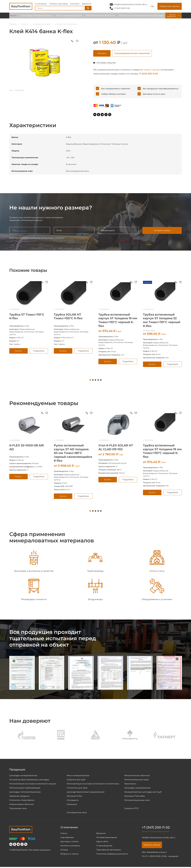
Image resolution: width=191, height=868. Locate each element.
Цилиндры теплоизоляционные (25, 792)
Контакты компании (70, 846)
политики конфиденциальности (79, 238)
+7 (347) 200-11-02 (122, 9)
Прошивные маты (18, 809)
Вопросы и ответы (70, 854)
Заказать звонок (153, 846)
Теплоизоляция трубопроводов (25, 788)
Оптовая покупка (106, 63)
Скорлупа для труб (76, 780)
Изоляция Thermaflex (135, 797)
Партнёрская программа (108, 850)
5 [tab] (101, 381)
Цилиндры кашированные (137, 788)
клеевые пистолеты (42, 24)
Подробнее (39, 351)
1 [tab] (90, 381)
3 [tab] (95, 381)
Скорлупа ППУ (132, 809)
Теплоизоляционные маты (137, 801)
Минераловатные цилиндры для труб (143, 792)
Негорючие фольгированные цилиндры (141, 17)
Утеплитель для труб (77, 788)
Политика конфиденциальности (112, 854)
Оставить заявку (162, 231)
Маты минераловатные (69, 17)
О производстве (104, 846)
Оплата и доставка (59, 5)
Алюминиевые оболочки (21, 805)
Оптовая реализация (107, 838)
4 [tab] (98, 381)
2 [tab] (93, 381)
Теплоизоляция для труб (136, 780)
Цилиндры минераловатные (36, 17)
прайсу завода (152, 70)
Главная (13, 24)
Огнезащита (73, 801)
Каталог (25, 24)
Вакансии (87, 5)
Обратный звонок (170, 7)
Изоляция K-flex (74, 797)
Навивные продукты (19, 797)
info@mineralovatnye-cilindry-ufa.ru (130, 5)
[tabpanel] (29, 318)
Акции (13, 17)
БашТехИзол (21, 830)
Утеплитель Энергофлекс (22, 801)
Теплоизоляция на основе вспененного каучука (33, 784)
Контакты (75, 5)
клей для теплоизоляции (66, 24)
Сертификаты (67, 838)
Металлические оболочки (100, 17)
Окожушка (72, 805)
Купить (18, 351)
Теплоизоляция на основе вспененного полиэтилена (93, 784)
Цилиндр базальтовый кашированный (86, 792)
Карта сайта (102, 842)
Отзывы (64, 850)
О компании (41, 5)
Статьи (64, 834)
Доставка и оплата (70, 842)
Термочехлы (130, 784)
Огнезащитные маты (77, 813)
